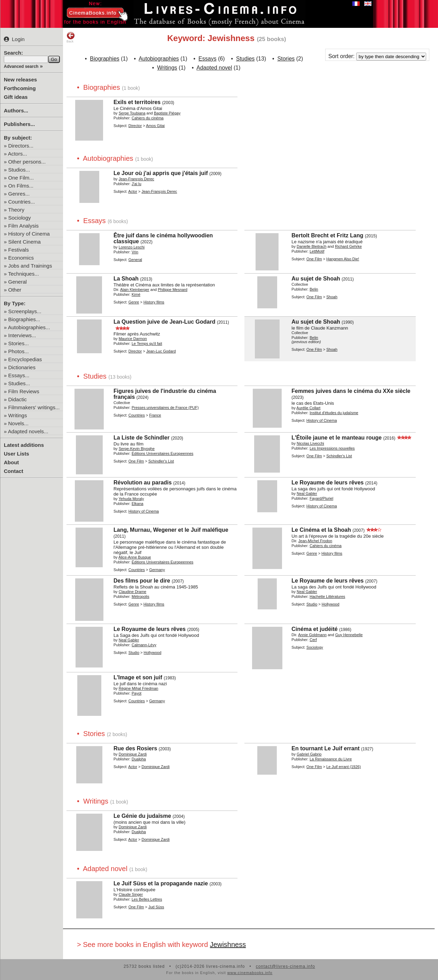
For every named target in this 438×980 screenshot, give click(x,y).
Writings (18, 415)
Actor (133, 191)
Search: (13, 53)
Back (71, 37)
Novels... (18, 423)
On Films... (21, 186)
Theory (16, 210)
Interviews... (22, 335)
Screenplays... (25, 311)
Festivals (19, 250)
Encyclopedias (25, 359)
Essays (208, 59)
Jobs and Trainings (30, 266)
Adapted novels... (28, 431)
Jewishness (228, 945)
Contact (14, 471)
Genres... (19, 194)
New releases (20, 80)
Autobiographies (159, 59)
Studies (245, 59)
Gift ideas (16, 97)
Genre (134, 302)
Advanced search (21, 66)
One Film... (21, 178)
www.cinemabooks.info (250, 973)
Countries (137, 415)
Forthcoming (20, 88)
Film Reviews (24, 391)
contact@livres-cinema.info (286, 966)
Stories (286, 59)
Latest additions (24, 445)
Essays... (19, 375)
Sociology (20, 218)
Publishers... (19, 124)
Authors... (16, 110)
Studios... (19, 170)
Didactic (18, 399)
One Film (314, 259)
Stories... (19, 343)
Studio (312, 604)
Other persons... (27, 162)
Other (15, 290)
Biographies (105, 59)
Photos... (19, 351)
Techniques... (23, 274)
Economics (21, 258)
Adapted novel (214, 68)
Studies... (19, 383)
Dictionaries (22, 367)
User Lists (17, 454)
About (11, 462)
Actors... (18, 154)
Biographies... (24, 319)
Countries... (22, 202)
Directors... (21, 146)
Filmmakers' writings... (34, 407)
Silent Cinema (25, 242)
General (18, 282)
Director (135, 126)
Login (14, 39)
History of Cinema (29, 234)
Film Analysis (24, 226)
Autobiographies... (29, 327)
